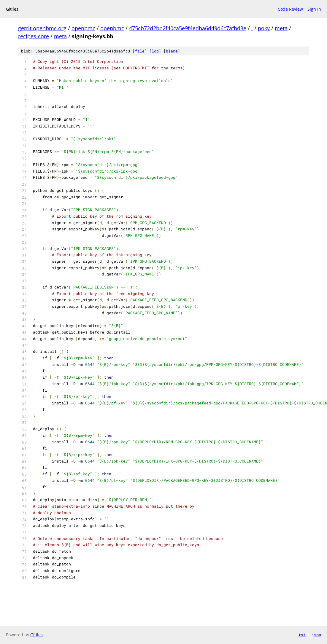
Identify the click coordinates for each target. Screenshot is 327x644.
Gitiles (36, 635)
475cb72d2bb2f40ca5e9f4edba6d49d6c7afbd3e (188, 28)
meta (281, 28)
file (140, 51)
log (155, 51)
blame (172, 51)
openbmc (83, 28)
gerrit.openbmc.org (42, 28)
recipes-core (34, 36)
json (316, 635)
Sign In (314, 9)
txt (302, 635)
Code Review (290, 9)
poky (264, 28)
